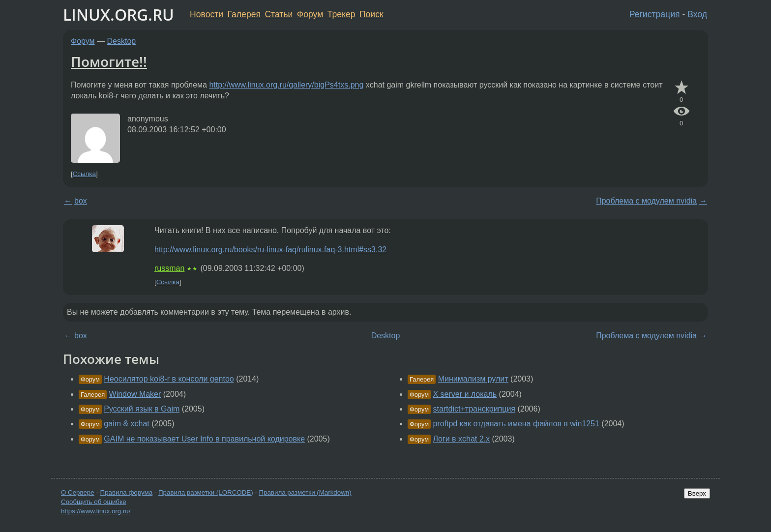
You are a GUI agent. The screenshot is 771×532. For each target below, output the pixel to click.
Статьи (279, 14)
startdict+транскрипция (474, 409)
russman (169, 268)
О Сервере (78, 492)
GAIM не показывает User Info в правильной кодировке (204, 439)
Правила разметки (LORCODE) (206, 492)
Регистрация (655, 14)
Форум (310, 14)
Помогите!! (109, 61)
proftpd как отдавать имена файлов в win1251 (516, 424)
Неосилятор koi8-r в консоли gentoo (169, 379)
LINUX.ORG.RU (119, 15)
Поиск (371, 14)
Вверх (697, 493)
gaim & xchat (126, 424)
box (81, 201)
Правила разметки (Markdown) (305, 492)
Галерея (244, 14)
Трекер (341, 14)
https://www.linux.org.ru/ (96, 511)
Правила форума (127, 492)
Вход (697, 14)
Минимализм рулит (473, 379)
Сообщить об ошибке (94, 502)
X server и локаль (465, 394)
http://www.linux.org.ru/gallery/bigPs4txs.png (286, 85)
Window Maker (135, 394)
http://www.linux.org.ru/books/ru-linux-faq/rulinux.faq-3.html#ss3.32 (270, 250)
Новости (207, 14)
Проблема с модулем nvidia (646, 201)
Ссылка (84, 174)
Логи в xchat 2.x (461, 439)
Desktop (122, 41)
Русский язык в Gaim (142, 409)
